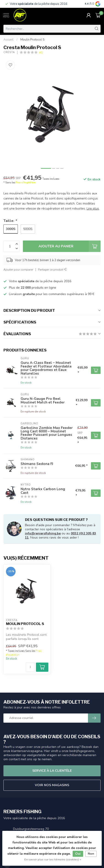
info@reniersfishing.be (43, 533)
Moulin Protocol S (32, 40)
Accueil (8, 40)
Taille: (10, 221)
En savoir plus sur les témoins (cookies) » (53, 859)
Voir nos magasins (52, 785)
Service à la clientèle (52, 771)
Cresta (9, 52)
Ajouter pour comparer (18, 270)
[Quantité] (30, 667)
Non (91, 854)
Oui (78, 854)
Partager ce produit (52, 270)
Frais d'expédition (26, 183)
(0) (41, 52)
